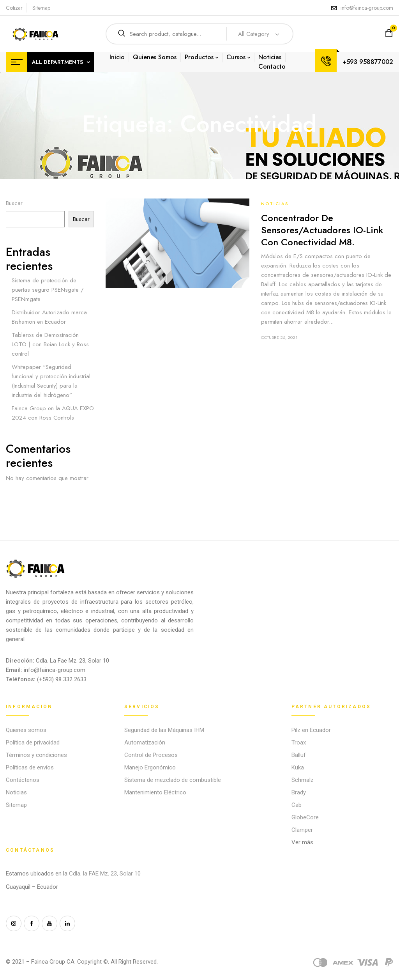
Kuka (298, 767)
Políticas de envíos (30, 767)
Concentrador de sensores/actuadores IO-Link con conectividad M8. (322, 230)
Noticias (275, 204)
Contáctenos (23, 780)
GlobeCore (305, 817)
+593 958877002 (368, 62)
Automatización (145, 743)
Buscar (14, 203)
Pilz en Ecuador (311, 730)
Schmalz (303, 780)
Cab (297, 805)
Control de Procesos (151, 755)
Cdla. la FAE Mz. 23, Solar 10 (106, 874)
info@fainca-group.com (367, 8)
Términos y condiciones (36, 755)
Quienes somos (26, 730)
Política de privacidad (33, 743)
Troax (299, 743)
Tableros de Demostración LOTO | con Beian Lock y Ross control (50, 344)
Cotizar (14, 8)
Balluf (299, 755)
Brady (299, 792)
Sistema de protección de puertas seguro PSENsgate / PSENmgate (48, 290)
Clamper (302, 830)
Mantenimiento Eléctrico (155, 792)
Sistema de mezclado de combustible (173, 780)
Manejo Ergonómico (150, 767)
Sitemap (41, 8)
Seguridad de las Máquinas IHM (164, 730)
